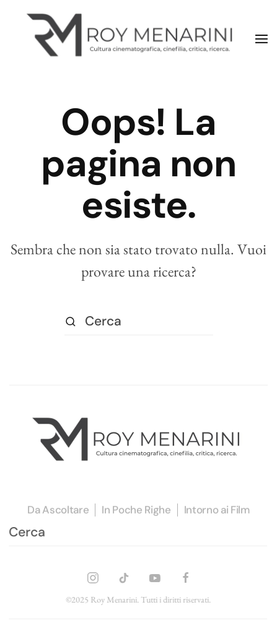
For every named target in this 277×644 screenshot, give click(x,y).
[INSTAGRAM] (93, 576)
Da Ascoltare (58, 510)
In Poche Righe (136, 510)
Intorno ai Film (217, 510)
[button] (262, 39)
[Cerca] (139, 321)
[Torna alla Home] (132, 39)
